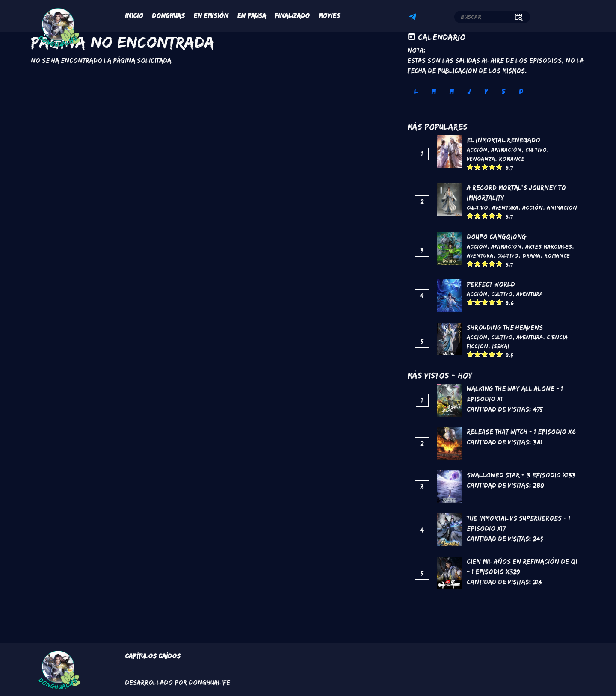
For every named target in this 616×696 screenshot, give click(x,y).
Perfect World (491, 284)
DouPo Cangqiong (496, 237)
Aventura (505, 207)
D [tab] (521, 91)
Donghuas (168, 16)
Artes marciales (549, 246)
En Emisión (211, 16)
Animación (506, 150)
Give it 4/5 (492, 167)
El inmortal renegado (503, 140)
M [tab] (433, 91)
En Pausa (252, 16)
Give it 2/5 (478, 167)
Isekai (500, 346)
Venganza (481, 159)
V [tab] (486, 91)
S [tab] (503, 91)
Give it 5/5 (499, 167)
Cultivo (536, 150)
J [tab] (469, 91)
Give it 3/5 (485, 167)
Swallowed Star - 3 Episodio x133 (521, 475)
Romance (512, 159)
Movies (329, 16)
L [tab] (416, 91)
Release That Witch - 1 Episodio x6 (521, 432)
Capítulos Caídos (153, 656)
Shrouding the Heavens (505, 327)
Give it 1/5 (470, 167)
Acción (477, 150)
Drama (531, 255)
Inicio (134, 16)
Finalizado (292, 16)
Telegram (414, 18)
